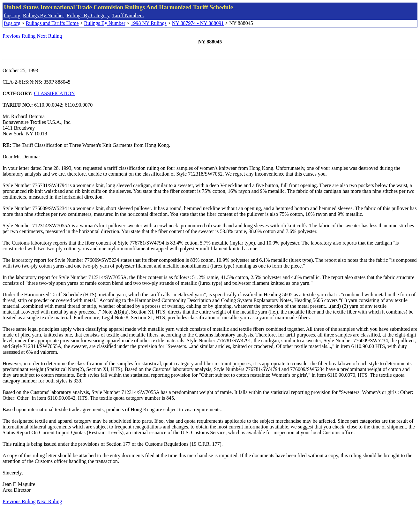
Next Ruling (50, 36)
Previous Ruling (19, 36)
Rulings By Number (44, 15)
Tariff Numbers (128, 15)
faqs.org (12, 15)
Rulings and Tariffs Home (52, 23)
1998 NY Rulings (149, 23)
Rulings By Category (88, 15)
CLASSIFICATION (55, 93)
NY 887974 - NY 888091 (198, 23)
